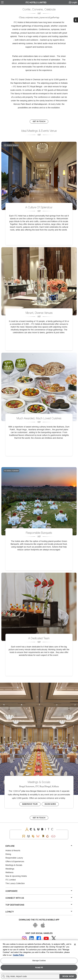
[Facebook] (39, 938)
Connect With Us (39, 898)
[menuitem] (2, 2)
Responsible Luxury (14, 858)
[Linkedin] (32, 938)
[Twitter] (54, 938)
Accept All (39, 967)
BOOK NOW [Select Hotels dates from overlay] (68, 976)
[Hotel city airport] (31, 976)
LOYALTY (39, 912)
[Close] (75, 944)
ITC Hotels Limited (36, 3)
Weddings (10, 869)
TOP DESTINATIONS (39, 905)
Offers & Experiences (15, 861)
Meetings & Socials (14, 865)
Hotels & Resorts (13, 850)
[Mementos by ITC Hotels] (28, 836)
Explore (39, 846)
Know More (50, 804)
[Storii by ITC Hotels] (43, 836)
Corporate (39, 891)
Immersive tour (30, 804)
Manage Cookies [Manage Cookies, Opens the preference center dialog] (39, 961)
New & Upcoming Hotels (16, 876)
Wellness (9, 872)
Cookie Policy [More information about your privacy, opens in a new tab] (18, 955)
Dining (8, 854)
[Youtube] (46, 938)
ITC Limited (11, 880)
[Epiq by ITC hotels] (33, 836)
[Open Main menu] (2, 2)
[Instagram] (24, 938)
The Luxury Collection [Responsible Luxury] (15, 883)
